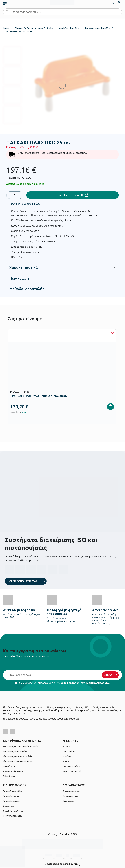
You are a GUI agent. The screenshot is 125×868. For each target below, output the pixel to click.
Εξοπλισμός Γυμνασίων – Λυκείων (18, 761)
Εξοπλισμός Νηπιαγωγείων (15, 751)
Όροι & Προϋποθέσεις (13, 811)
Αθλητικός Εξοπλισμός (13, 771)
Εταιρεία (66, 746)
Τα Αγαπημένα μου (71, 796)
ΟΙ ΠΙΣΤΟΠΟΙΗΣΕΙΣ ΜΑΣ (23, 581)
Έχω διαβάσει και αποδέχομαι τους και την (63, 683)
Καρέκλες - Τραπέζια (69, 28)
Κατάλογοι (68, 756)
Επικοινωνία (68, 801)
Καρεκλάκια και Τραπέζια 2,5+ (100, 28)
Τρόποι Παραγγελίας (13, 791)
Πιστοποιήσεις (69, 751)
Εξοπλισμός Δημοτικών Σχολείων (18, 756)
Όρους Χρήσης (67, 683)
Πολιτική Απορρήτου (98, 683)
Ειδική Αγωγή (9, 776)
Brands (66, 761)
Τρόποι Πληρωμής (11, 796)
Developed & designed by (62, 864)
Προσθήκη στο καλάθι (70, 195)
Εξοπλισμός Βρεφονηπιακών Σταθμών (34, 28)
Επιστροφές (9, 806)
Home (6, 28)
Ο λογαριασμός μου (72, 791)
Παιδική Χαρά (9, 766)
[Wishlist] (25, 204)
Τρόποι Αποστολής (12, 801)
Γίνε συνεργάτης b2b (72, 771)
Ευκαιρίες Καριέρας (71, 766)
